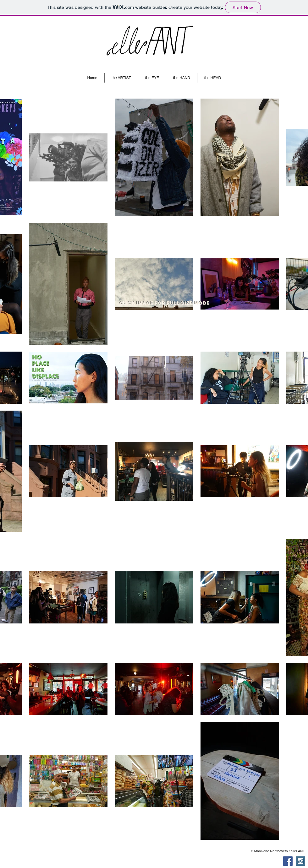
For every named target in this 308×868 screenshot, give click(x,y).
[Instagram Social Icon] (300, 861)
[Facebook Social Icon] (288, 861)
